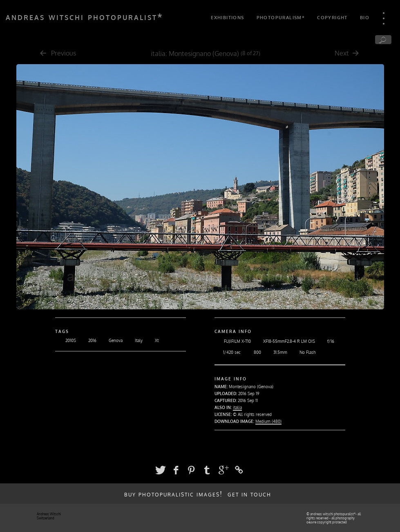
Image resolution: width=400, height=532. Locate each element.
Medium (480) (268, 421)
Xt (152, 340)
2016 (87, 340)
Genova (111, 340)
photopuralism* (281, 17)
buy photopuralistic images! (173, 494)
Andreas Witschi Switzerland (49, 516)
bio (365, 17)
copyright (332, 17)
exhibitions (227, 17)
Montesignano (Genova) (204, 54)
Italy (134, 340)
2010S (66, 340)
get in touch (249, 494)
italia (158, 54)
